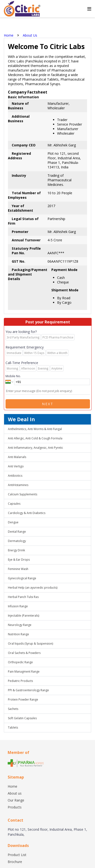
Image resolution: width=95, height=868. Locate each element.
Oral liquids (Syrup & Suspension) (30, 644)
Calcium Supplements (23, 494)
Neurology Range (20, 625)
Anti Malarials (17, 457)
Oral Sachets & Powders (24, 653)
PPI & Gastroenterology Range (28, 690)
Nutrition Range (18, 634)
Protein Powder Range (23, 699)
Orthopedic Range (20, 662)
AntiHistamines (18, 485)
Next (48, 404)
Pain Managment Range (24, 672)
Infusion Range (18, 606)
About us (15, 793)
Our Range (16, 800)
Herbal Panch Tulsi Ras (23, 597)
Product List (17, 855)
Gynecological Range (22, 578)
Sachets (13, 709)
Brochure (15, 862)
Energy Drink (16, 550)
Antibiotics (15, 476)
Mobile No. (13, 376)
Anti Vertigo (16, 466)
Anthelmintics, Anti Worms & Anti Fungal (35, 429)
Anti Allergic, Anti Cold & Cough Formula (35, 438)
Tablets (13, 727)
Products (15, 807)
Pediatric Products (20, 681)
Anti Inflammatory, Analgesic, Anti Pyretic (36, 448)
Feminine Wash (18, 569)
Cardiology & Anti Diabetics (27, 513)
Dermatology (17, 541)
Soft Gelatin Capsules (22, 718)
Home (12, 786)
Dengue (13, 522)
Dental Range (17, 532)
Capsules (14, 504)
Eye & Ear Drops (19, 560)
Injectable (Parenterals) (24, 616)
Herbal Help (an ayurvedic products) (33, 588)
